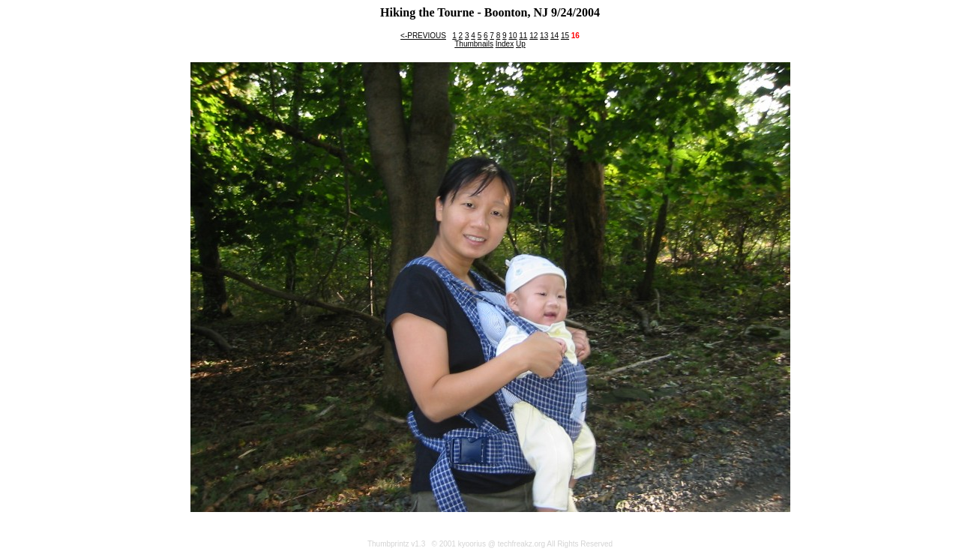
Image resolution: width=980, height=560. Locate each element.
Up (521, 44)
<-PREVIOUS (423, 36)
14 (554, 36)
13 (544, 36)
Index (505, 44)
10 (512, 36)
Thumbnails (474, 44)
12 (533, 36)
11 (523, 36)
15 (565, 36)
